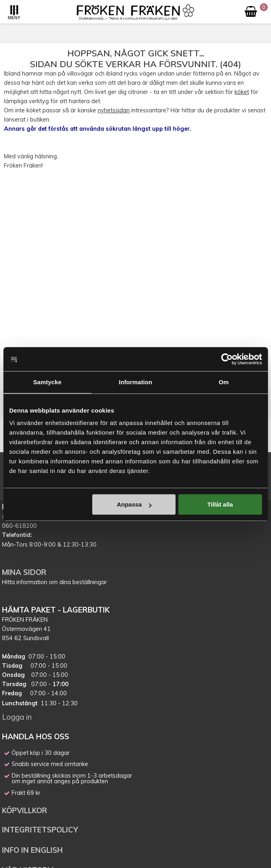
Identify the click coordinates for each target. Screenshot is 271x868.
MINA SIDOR (24, 572)
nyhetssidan (114, 110)
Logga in (17, 717)
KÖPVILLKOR (26, 810)
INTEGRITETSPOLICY (40, 830)
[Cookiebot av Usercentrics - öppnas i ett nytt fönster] (227, 359)
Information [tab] (136, 382)
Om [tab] (224, 382)
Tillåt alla (220, 504)
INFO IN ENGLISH (32, 850)
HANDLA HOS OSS (36, 736)
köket (242, 92)
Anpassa (134, 504)
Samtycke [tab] (47, 382)
